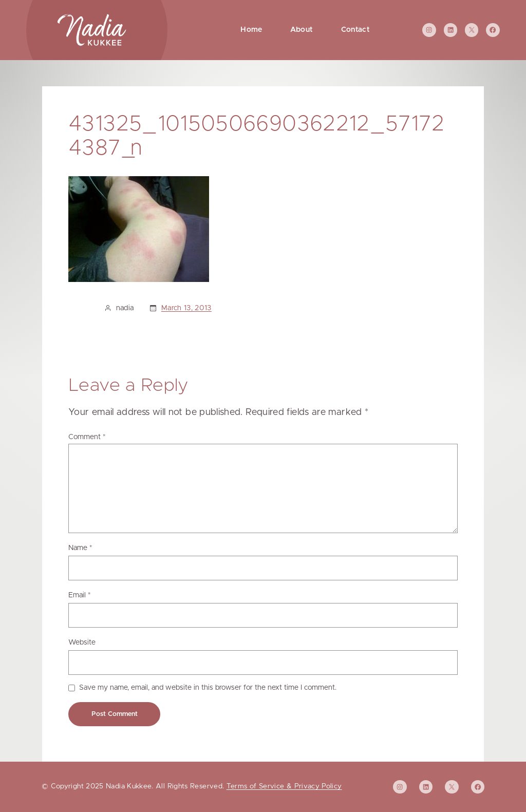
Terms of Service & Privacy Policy (284, 786)
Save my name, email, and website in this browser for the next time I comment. (208, 688)
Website (82, 643)
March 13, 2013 (186, 308)
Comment (87, 437)
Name (80, 548)
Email (80, 595)
